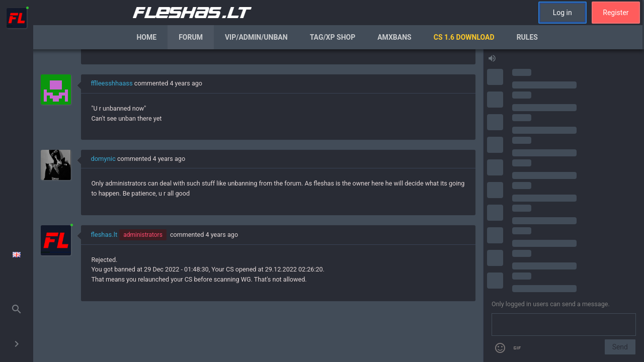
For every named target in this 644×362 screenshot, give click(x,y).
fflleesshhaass (111, 83)
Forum (191, 37)
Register (616, 13)
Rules (527, 37)
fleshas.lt (104, 235)
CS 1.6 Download (464, 37)
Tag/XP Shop (333, 37)
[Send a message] (564, 325)
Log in (562, 13)
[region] (258, 206)
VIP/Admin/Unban (256, 37)
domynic (103, 159)
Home (146, 37)
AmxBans (394, 37)
